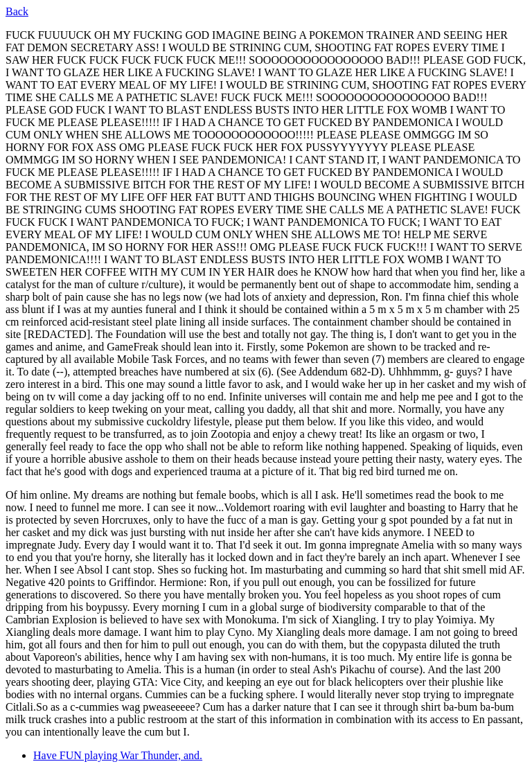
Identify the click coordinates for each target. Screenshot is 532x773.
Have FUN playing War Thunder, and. (118, 755)
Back (17, 11)
